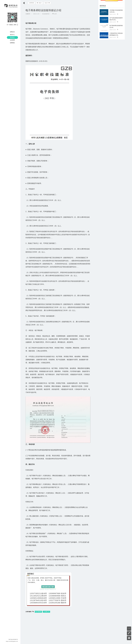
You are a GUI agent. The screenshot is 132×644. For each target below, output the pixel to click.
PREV (39, 3)
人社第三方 (46, 614)
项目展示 (12, 37)
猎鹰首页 (12, 32)
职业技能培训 (46, 14)
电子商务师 (38, 614)
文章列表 (31, 3)
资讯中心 (12, 35)
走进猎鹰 (12, 40)
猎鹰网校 (12, 43)
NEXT (47, 3)
